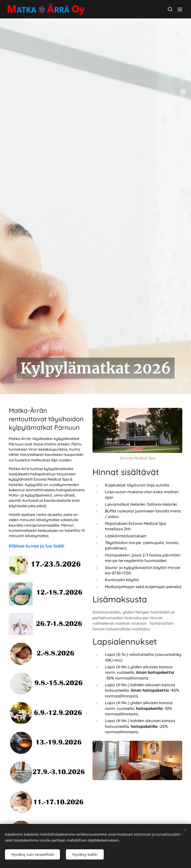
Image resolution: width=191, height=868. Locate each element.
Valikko (180, 9)
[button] (170, 9)
